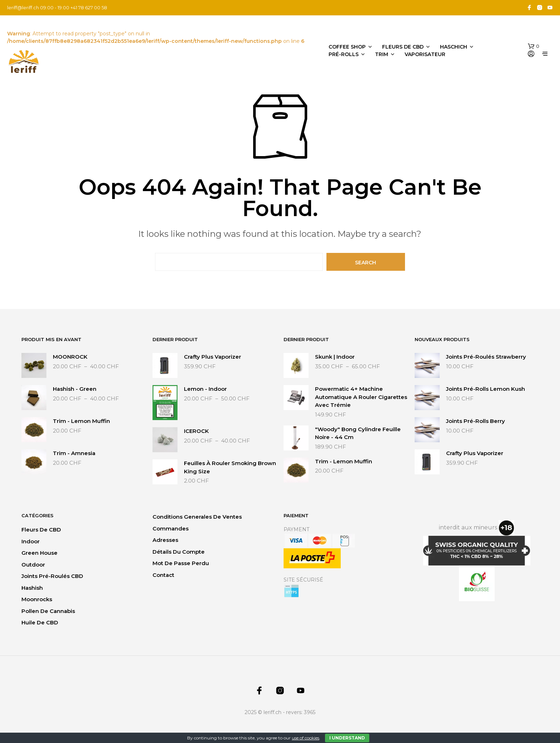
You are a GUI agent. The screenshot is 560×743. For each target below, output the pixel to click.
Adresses (165, 540)
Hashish (32, 588)
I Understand (347, 738)
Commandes (171, 528)
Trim (382, 54)
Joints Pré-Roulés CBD (52, 576)
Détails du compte (179, 552)
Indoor (31, 541)
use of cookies (306, 738)
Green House (39, 553)
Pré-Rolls (344, 54)
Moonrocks (37, 599)
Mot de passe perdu (181, 563)
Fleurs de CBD (403, 47)
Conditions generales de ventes (197, 517)
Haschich (454, 47)
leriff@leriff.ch (23, 8)
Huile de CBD (40, 622)
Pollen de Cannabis (48, 611)
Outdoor (33, 565)
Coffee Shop (347, 47)
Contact (163, 575)
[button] (534, 46)
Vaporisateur (425, 54)
